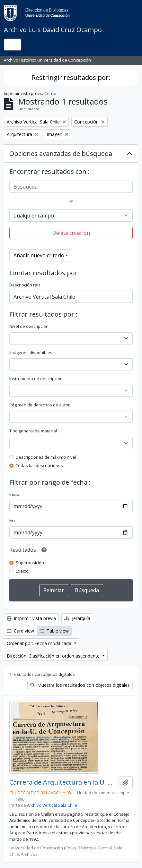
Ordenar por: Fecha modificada (40, 643)
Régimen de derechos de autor (40, 405)
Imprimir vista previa (31, 618)
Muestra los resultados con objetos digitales (80, 685)
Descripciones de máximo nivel (46, 457)
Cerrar (51, 93)
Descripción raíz (25, 285)
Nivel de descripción (29, 326)
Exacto (22, 571)
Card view (20, 631)
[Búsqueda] (71, 187)
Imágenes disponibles (31, 353)
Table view (54, 631)
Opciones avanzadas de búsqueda (61, 153)
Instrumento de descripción (36, 379)
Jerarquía (77, 618)
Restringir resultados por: (71, 77)
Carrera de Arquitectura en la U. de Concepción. (63, 782)
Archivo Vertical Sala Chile (52, 805)
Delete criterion (71, 233)
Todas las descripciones (39, 465)
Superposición (30, 563)
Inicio (14, 494)
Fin (12, 520)
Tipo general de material (33, 431)
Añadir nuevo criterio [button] (39, 255)
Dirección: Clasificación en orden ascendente (54, 656)
